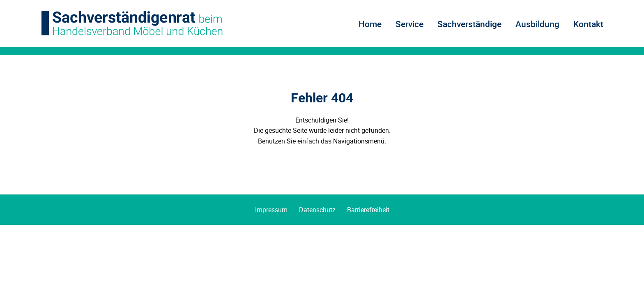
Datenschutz (317, 210)
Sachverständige (469, 24)
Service (409, 24)
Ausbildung (537, 24)
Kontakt (588, 24)
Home (370, 24)
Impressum (271, 210)
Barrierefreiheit (368, 210)
